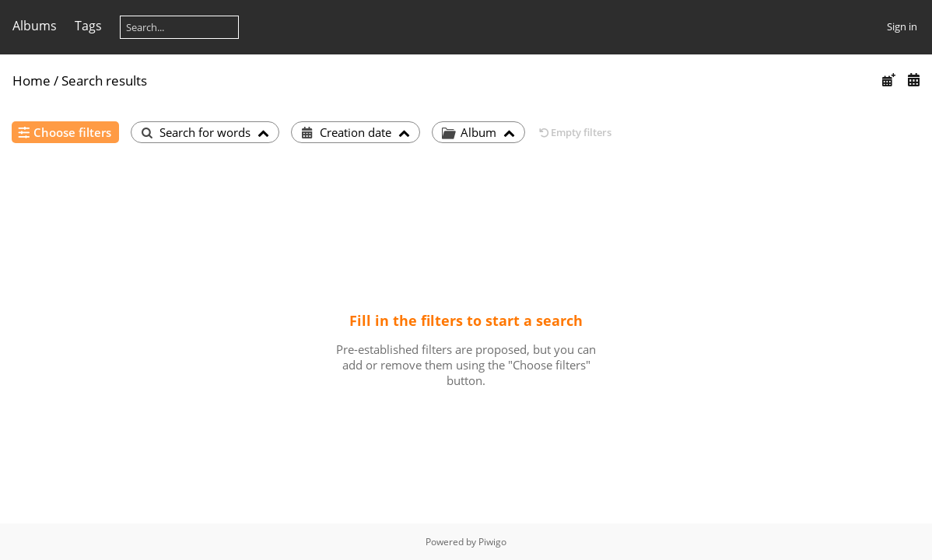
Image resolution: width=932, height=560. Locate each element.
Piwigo (492, 542)
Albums (35, 26)
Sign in (902, 26)
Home (32, 80)
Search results (104, 80)
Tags (88, 26)
